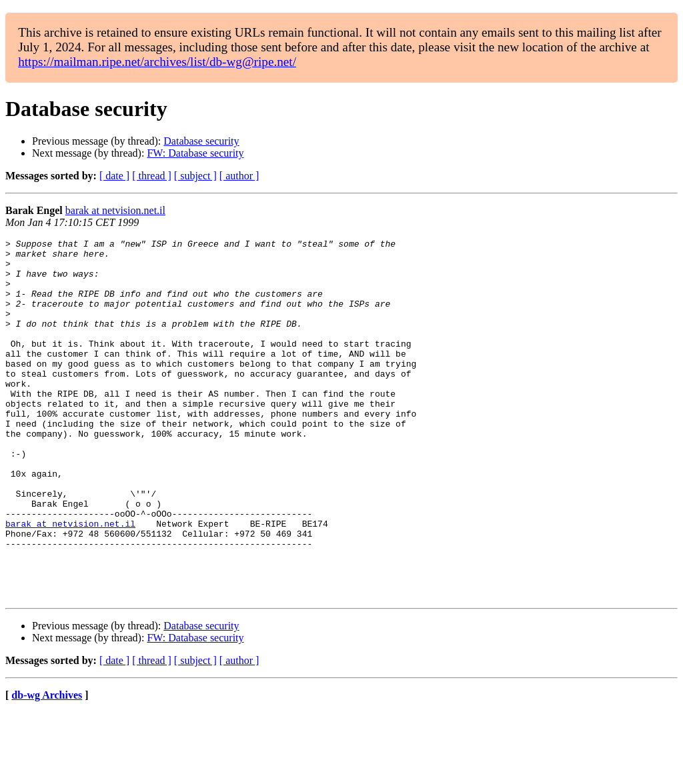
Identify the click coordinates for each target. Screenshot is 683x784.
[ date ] (114, 176)
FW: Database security (195, 153)
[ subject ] (195, 176)
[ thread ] (152, 176)
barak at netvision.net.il (115, 210)
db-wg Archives (47, 767)
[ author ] (239, 176)
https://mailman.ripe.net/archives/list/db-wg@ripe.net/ (157, 62)
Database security (201, 141)
